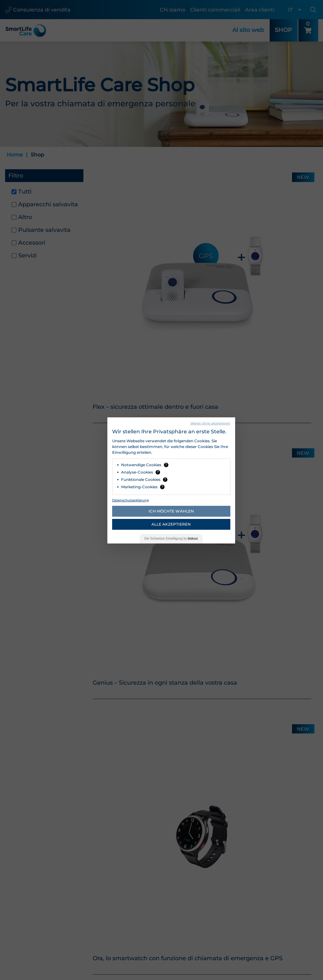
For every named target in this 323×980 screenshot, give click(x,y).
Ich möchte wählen (171, 511)
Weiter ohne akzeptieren (210, 423)
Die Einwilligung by (171, 539)
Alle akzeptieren (171, 524)
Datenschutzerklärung (131, 500)
